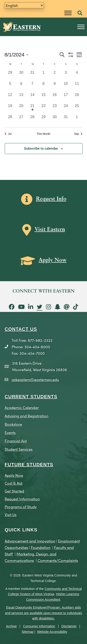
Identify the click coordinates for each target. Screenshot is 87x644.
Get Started (14, 491)
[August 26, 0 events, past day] (10, 120)
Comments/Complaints (58, 560)
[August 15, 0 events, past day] (44, 98)
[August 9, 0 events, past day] (55, 86)
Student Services (19, 449)
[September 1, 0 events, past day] (77, 120)
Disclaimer (69, 626)
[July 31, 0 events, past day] (32, 75)
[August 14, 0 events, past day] (32, 98)
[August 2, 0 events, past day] (55, 75)
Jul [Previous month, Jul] (8, 134)
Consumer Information (39, 626)
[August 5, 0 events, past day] (10, 86)
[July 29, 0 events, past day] (10, 75)
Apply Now (14, 475)
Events (10, 432)
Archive (11, 626)
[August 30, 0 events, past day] (55, 120)
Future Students (29, 465)
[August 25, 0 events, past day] (77, 109)
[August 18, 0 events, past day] (77, 98)
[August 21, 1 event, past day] (32, 109)
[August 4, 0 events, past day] (77, 75)
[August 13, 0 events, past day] (21, 98)
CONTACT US (21, 329)
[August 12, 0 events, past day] (10, 98)
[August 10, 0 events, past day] (66, 86)
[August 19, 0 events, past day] (10, 109)
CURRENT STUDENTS (31, 397)
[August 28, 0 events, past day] (32, 120)
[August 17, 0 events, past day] (66, 98)
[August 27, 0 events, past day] (21, 120)
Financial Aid (16, 441)
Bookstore (13, 424)
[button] (80, 13)
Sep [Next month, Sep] (78, 134)
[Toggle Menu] (68, 13)
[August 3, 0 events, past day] (66, 75)
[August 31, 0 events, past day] (66, 120)
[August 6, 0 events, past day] (21, 86)
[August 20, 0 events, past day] (21, 109)
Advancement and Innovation (30, 541)
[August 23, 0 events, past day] (55, 109)
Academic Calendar (22, 407)
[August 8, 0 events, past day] (44, 86)
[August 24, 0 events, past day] (66, 109)
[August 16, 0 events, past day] (55, 98)
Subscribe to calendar (41, 148)
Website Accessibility (52, 632)
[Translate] (24, 5)
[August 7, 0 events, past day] (32, 86)
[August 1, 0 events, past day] (44, 75)
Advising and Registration (26, 416)
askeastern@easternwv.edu (35, 379)
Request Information (22, 499)
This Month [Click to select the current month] (43, 134)
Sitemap (27, 632)
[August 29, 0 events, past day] (44, 120)
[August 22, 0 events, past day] (44, 109)
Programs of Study (21, 507)
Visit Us (11, 514)
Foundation (41, 547)
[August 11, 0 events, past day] (77, 86)
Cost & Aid (13, 483)
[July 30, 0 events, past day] (21, 75)
